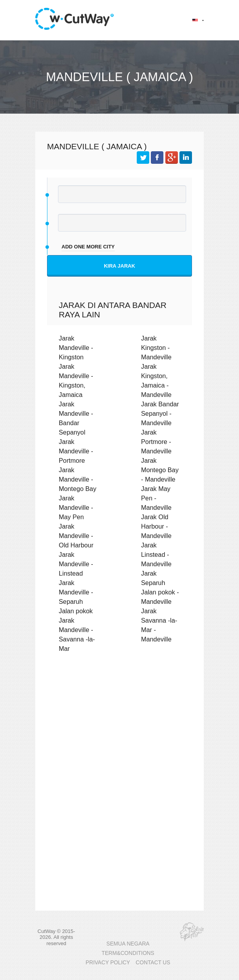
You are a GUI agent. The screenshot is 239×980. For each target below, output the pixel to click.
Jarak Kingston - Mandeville (156, 348)
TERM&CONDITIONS (128, 953)
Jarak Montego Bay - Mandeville (160, 470)
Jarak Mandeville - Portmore (76, 451)
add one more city (88, 247)
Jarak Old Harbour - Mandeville (156, 526)
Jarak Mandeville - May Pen (76, 507)
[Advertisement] (119, 727)
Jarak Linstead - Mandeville (156, 554)
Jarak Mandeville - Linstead (76, 564)
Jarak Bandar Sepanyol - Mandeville (160, 413)
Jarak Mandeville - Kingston (76, 348)
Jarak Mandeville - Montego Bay (78, 479)
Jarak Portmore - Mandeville (156, 442)
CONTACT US (153, 963)
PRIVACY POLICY (108, 963)
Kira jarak (119, 266)
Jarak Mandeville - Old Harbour (76, 536)
